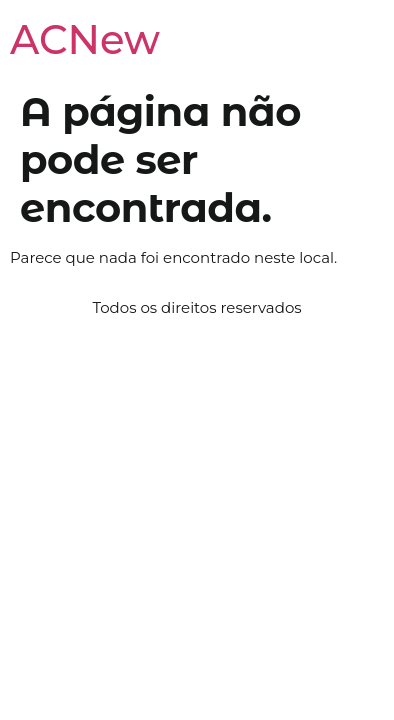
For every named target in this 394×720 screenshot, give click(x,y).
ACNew (85, 39)
